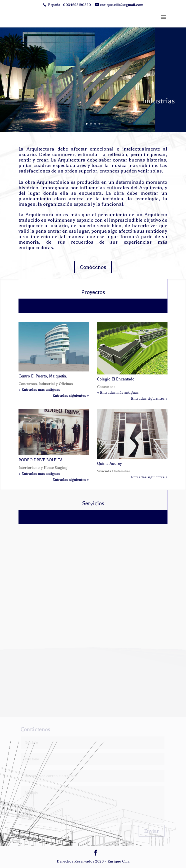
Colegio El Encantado (116, 379)
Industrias (158, 108)
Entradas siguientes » (71, 395)
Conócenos (93, 267)
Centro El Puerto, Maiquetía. (43, 376)
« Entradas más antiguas (39, 389)
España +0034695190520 (69, 5)
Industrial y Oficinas (56, 384)
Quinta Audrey (109, 464)
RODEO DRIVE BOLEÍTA (40, 460)
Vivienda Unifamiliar (114, 471)
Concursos (28, 384)
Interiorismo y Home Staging (43, 468)
